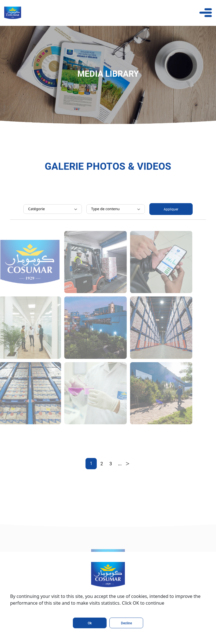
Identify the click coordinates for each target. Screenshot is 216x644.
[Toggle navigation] (206, 13)
